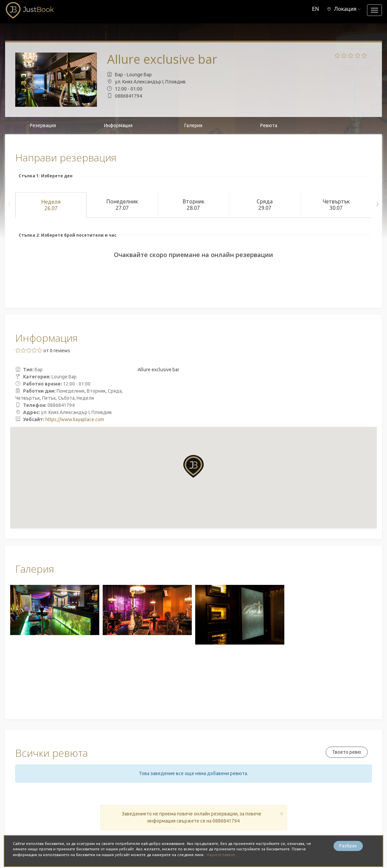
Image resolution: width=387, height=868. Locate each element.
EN (313, 9)
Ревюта (269, 125)
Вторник (194, 205)
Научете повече (222, 855)
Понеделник (122, 205)
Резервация (43, 125)
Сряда (265, 205)
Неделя (51, 205)
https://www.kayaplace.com (75, 419)
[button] (343, 9)
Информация (118, 125)
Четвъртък (336, 205)
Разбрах (348, 846)
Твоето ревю (346, 752)
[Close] (282, 813)
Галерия (193, 125)
